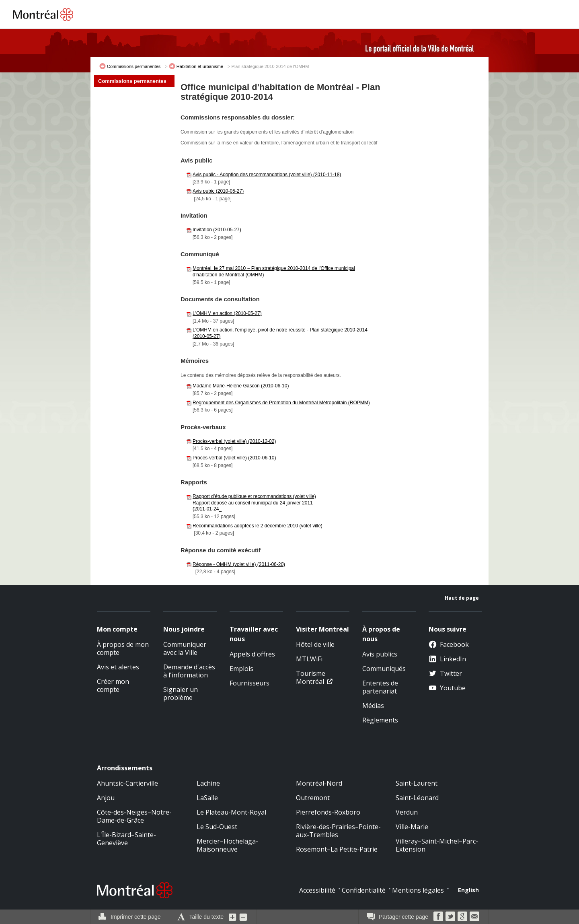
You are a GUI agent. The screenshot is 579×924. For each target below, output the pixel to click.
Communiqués (384, 669)
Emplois (241, 669)
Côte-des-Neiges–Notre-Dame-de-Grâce (134, 816)
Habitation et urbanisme (200, 66)
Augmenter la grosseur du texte (233, 917)
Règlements (380, 720)
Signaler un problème (181, 694)
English (468, 890)
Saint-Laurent (417, 783)
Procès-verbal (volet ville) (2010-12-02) (234, 441)
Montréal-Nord (319, 783)
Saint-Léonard (417, 798)
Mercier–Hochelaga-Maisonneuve (227, 845)
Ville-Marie (412, 827)
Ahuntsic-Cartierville (127, 783)
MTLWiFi (309, 659)
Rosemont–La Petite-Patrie (337, 849)
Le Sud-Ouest (217, 827)
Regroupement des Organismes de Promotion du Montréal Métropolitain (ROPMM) (281, 403)
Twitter (445, 673)
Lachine (208, 783)
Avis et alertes (118, 667)
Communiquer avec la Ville (185, 648)
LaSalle (207, 798)
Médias (373, 706)
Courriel (474, 916)
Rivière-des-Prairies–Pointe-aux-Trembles (338, 831)
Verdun (407, 812)
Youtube (447, 688)
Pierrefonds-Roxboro (328, 812)
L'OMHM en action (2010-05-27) (227, 313)
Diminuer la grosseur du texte (243, 917)
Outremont (313, 798)
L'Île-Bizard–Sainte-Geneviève (126, 839)
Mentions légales (418, 890)
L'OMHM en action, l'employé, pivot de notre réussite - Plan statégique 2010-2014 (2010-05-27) (280, 333)
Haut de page (462, 598)
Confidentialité (364, 890)
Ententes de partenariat (380, 687)
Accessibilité (317, 890)
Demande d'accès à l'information (189, 671)
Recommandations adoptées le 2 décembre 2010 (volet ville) (258, 526)
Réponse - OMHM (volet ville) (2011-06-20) (239, 564)
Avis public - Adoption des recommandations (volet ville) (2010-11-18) (267, 175)
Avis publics (380, 654)
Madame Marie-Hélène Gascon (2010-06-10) (241, 386)
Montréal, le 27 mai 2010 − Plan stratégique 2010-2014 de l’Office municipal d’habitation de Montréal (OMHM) (274, 272)
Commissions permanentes (134, 66)
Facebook (449, 644)
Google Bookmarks (462, 916)
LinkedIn (447, 659)
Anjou (106, 798)
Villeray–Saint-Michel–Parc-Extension (437, 845)
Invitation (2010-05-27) (217, 230)
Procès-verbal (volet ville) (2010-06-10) (234, 458)
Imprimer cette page (136, 917)
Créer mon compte (113, 685)
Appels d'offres (252, 654)
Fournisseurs (249, 683)
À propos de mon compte (123, 648)
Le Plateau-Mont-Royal (231, 812)
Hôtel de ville (315, 644)
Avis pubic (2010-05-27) (218, 191)
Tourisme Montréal (311, 677)
